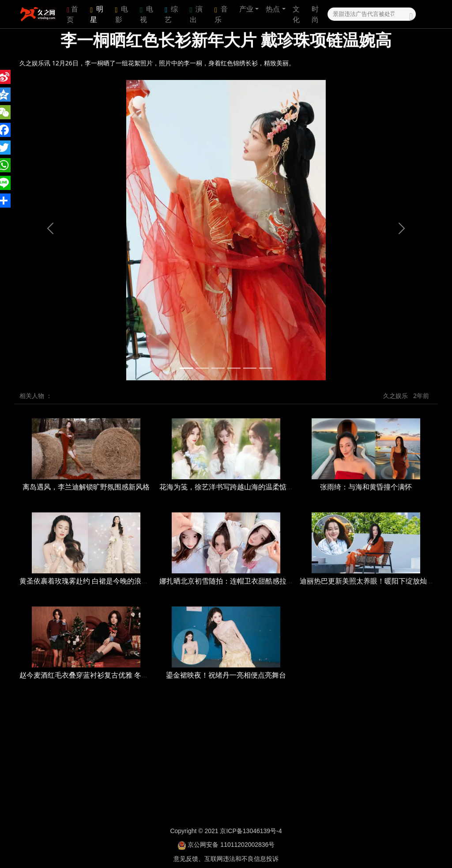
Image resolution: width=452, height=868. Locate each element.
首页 (72, 14)
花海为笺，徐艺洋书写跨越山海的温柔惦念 (226, 487)
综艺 (171, 14)
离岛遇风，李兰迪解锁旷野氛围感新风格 (86, 487)
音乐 (221, 14)
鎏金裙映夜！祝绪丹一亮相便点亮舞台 (226, 675)
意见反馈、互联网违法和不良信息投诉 (226, 859)
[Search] (372, 14)
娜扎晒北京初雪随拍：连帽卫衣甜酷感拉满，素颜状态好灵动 (255, 581)
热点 (273, 9)
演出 (196, 14)
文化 (296, 14)
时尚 (315, 14)
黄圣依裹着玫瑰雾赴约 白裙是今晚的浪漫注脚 (91, 581)
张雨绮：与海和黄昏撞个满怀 (366, 487)
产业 (246, 9)
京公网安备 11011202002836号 (231, 845)
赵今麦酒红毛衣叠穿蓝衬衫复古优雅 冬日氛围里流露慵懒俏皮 (116, 675)
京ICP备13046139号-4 (251, 831)
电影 (122, 14)
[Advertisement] (226, 755)
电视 (147, 14)
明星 (97, 14)
